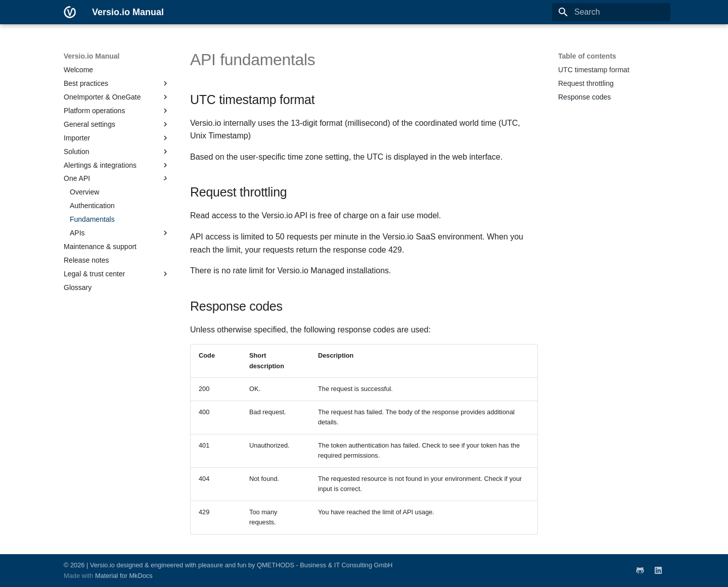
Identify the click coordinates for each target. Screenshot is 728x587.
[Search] (611, 12)
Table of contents (587, 56)
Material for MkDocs (124, 576)
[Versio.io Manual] (70, 12)
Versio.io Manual (92, 56)
